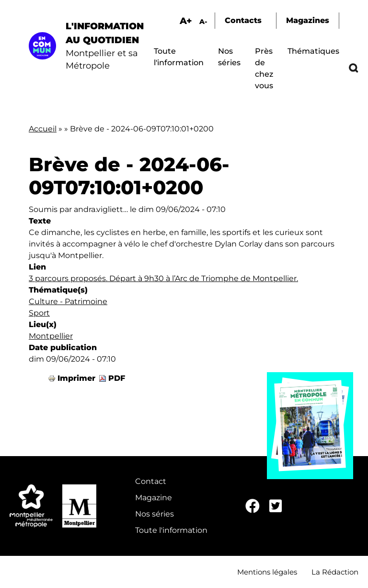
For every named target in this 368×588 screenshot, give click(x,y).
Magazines (308, 20)
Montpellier (51, 336)
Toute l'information (171, 530)
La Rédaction (335, 572)
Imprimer (76, 378)
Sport (39, 313)
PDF (117, 378)
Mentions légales (267, 572)
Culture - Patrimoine (68, 301)
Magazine (154, 498)
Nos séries (155, 514)
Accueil (43, 129)
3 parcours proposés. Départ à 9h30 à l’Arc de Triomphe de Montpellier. (163, 278)
